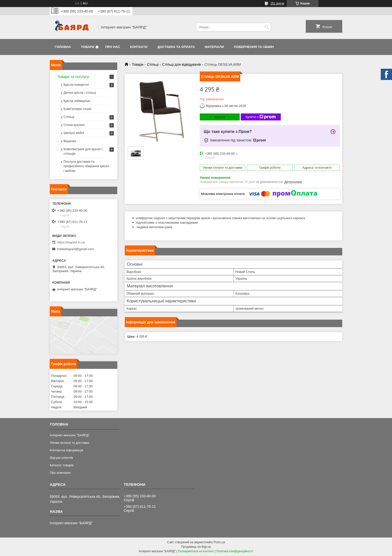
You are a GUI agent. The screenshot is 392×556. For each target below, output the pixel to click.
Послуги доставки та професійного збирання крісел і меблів (86, 166)
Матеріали (214, 47)
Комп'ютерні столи (77, 109)
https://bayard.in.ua (71, 242)
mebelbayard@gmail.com (75, 249)
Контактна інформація (66, 450)
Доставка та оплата (176, 47)
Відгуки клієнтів (61, 458)
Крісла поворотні (76, 85)
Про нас (113, 47)
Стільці (153, 64)
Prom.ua (219, 542)
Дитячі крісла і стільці (80, 93)
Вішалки (70, 141)
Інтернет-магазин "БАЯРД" (70, 435)
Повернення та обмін (254, 47)
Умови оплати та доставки (69, 443)
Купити (220, 117)
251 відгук (277, 3)
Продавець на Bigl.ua (196, 547)
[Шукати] (267, 27)
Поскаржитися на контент (196, 551)
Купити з (261, 117)
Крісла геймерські (77, 101)
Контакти (139, 47)
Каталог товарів (62, 465)
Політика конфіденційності (235, 551)
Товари (87, 47)
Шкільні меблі (74, 133)
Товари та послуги (73, 77)
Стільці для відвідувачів (181, 64)
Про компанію (60, 473)
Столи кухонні (74, 125)
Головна (63, 47)
